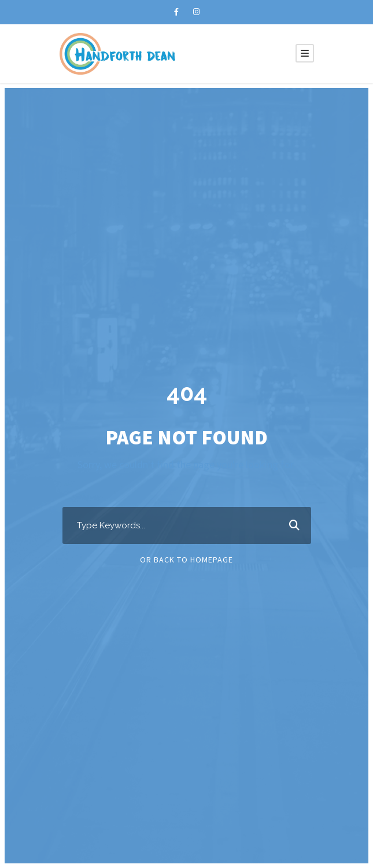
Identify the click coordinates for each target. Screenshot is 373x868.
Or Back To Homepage (186, 560)
